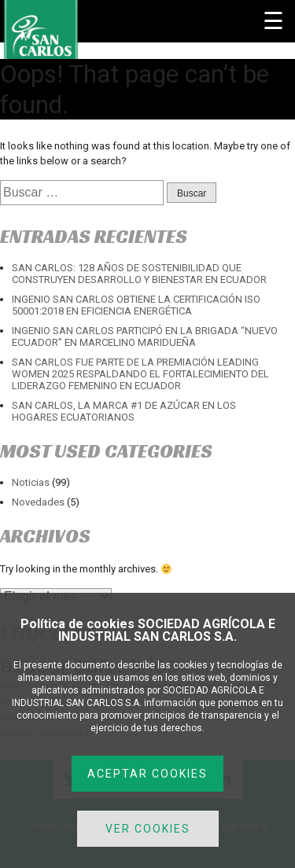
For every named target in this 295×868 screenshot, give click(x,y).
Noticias (31, 482)
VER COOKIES (148, 829)
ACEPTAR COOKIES (147, 774)
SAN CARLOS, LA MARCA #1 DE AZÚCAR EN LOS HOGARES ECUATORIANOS (124, 411)
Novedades (38, 502)
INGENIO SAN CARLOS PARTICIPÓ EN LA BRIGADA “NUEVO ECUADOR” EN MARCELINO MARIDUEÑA (145, 337)
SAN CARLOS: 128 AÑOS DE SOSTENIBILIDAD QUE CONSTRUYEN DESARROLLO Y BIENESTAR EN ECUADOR (139, 274)
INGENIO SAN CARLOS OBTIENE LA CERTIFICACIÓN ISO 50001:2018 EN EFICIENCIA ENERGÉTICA (136, 305)
